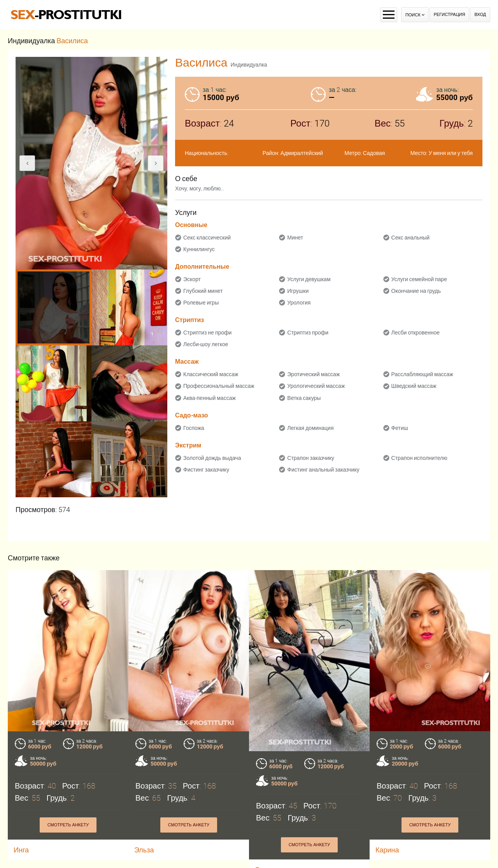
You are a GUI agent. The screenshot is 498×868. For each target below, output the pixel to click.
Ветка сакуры (304, 398)
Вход (480, 15)
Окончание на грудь (416, 291)
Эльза (144, 850)
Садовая (374, 153)
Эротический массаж (313, 374)
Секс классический (207, 238)
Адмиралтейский (302, 153)
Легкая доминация (310, 428)
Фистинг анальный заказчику (323, 470)
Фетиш (400, 428)
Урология (299, 303)
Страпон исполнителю (419, 458)
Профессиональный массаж (219, 386)
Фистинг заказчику (206, 470)
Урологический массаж (316, 386)
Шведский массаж (414, 386)
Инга (21, 850)
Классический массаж (211, 374)
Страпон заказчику (311, 458)
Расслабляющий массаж (422, 374)
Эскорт (192, 279)
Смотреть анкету (68, 825)
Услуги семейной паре (419, 279)
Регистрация (450, 15)
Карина (387, 850)
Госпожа (194, 428)
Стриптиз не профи (207, 333)
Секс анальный (411, 238)
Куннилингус (199, 249)
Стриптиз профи (308, 333)
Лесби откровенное (416, 333)
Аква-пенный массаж (210, 398)
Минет (295, 238)
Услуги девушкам (309, 279)
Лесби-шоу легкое (206, 344)
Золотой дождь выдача (212, 458)
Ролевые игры (201, 303)
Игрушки (298, 291)
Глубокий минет (203, 291)
